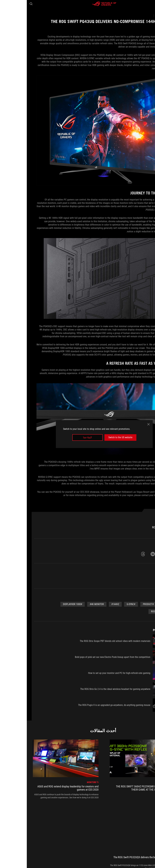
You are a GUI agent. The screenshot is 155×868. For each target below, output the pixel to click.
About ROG (147, 846)
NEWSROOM (122, 846)
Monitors (141, 579)
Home (134, 846)
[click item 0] (80, 807)
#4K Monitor (70, 604)
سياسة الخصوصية (78, 860)
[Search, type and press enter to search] (4, 4)
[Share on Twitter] (136, 554)
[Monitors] (118, 826)
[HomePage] (150, 826)
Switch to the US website (94, 437)
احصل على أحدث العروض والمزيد (40, 833)
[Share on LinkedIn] (126, 554)
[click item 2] (74, 807)
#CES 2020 (140, 604)
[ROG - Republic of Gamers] (77, 4)
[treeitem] (116, 769)
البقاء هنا (61, 437)
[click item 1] (77, 807)
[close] (122, 424)
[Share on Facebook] (145, 554)
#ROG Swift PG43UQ (135, 611)
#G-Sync (104, 604)
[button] (151, 4)
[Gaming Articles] (135, 826)
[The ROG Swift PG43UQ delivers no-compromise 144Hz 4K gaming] (78, 826)
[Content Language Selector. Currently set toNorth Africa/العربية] (142, 860)
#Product (122, 604)
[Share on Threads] (116, 554)
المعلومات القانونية (59, 860)
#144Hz (88, 604)
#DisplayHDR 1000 (46, 604)
